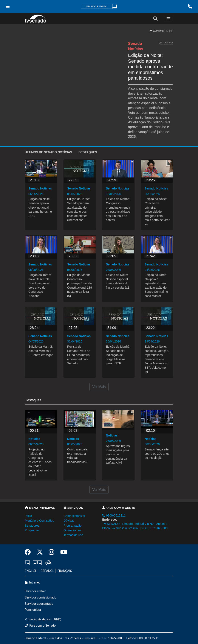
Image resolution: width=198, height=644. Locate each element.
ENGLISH (31, 571)
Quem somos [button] (72, 530)
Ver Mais (99, 387)
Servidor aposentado (39, 604)
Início (28, 516)
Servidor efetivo (36, 591)
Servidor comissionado (41, 598)
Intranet (32, 583)
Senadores (32, 526)
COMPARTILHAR (161, 31)
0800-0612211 (114, 515)
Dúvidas (69, 521)
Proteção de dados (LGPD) (43, 619)
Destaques (88, 152)
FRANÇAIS (65, 571)
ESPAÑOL (47, 571)
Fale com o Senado (40, 626)
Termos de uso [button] (73, 535)
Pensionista (33, 610)
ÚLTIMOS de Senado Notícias (48, 152)
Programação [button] (73, 526)
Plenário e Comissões (39, 521)
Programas (32, 530)
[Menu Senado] (8, 6)
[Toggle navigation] (169, 19)
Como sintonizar (74, 516)
